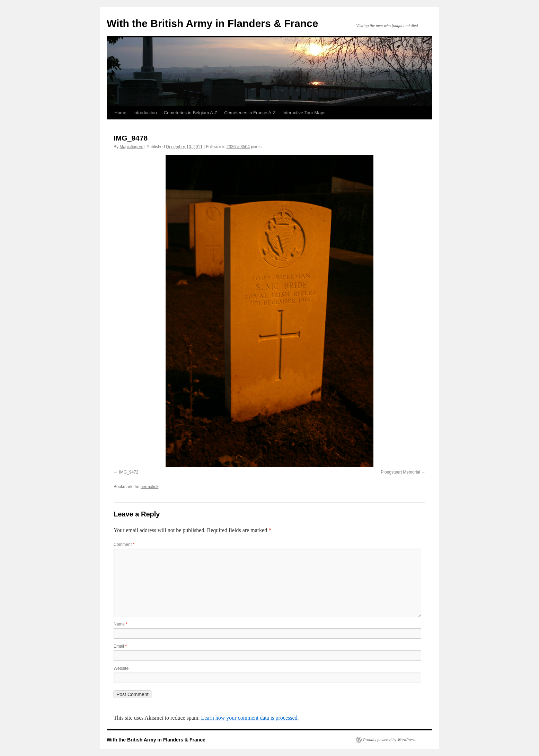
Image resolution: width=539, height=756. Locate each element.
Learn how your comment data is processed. (250, 718)
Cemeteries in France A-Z (250, 113)
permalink (149, 487)
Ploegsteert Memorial (400, 472)
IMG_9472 (129, 472)
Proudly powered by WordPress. (390, 740)
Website (121, 668)
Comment (124, 544)
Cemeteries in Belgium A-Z (191, 113)
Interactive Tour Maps (304, 113)
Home (120, 113)
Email (120, 646)
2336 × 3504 (238, 147)
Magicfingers (131, 147)
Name (121, 624)
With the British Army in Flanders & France (212, 23)
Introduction (145, 113)
